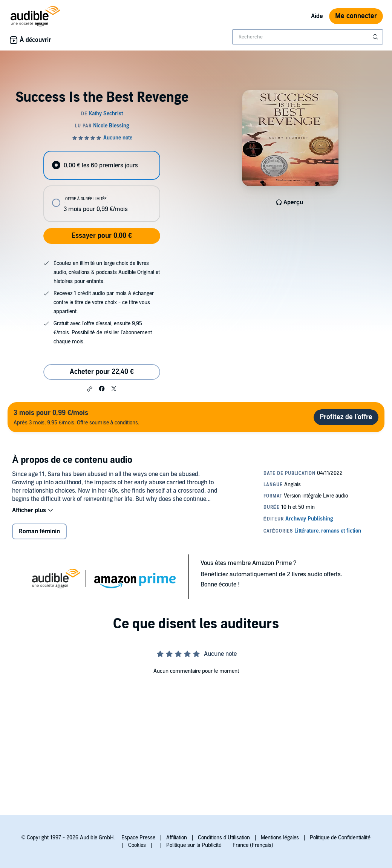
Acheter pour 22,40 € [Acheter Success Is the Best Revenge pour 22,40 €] (102, 372)
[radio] (102, 165)
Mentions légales (280, 838)
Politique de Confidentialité (340, 838)
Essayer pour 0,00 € (102, 236)
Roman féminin (39, 531)
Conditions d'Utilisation (224, 838)
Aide (317, 16)
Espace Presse (138, 838)
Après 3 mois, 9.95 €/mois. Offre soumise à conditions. (76, 417)
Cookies (137, 845)
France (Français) (253, 845)
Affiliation (177, 838)
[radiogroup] (102, 186)
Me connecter (356, 16)
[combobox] (308, 37)
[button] (90, 389)
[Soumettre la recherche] (376, 37)
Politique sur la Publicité (194, 845)
